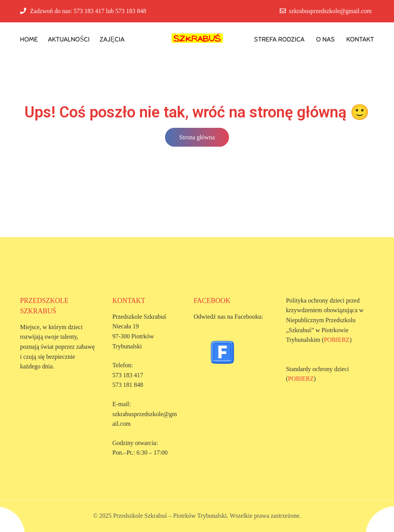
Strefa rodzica (279, 39)
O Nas (326, 39)
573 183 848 (131, 11)
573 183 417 (89, 11)
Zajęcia (112, 39)
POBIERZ (337, 340)
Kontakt (360, 39)
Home (29, 39)
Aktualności (69, 39)
